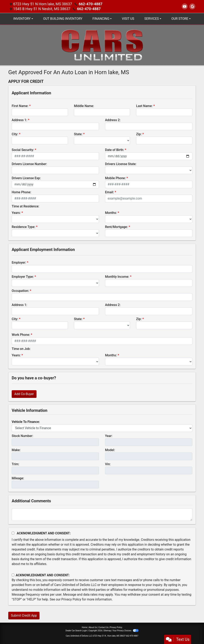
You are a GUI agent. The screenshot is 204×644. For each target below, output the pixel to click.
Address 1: (19, 120)
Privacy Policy (71, 599)
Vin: (108, 464)
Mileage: (18, 478)
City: (15, 134)
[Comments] (102, 515)
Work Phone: (21, 335)
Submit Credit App (24, 615)
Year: (109, 436)
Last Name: (144, 106)
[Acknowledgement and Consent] (13, 533)
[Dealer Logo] (102, 45)
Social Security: (23, 150)
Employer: (19, 263)
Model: (110, 450)
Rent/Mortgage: (116, 227)
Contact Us (103, 627)
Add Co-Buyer (24, 394)
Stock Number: (22, 436)
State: (78, 134)
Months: (111, 213)
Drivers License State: (121, 164)
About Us (93, 627)
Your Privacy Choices (125, 631)
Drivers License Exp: (26, 178)
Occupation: (20, 291)
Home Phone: (21, 192)
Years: (16, 213)
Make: (16, 450)
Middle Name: (84, 106)
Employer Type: (23, 277)
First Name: (20, 106)
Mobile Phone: (115, 178)
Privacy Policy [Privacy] (116, 627)
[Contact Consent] (13, 575)
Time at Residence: (25, 206)
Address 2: (113, 120)
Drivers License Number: (29, 164)
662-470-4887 (90, 4)
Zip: (139, 134)
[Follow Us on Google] (192, 7)
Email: (109, 192)
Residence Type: (23, 227)
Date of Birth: (114, 150)
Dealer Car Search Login (76, 631)
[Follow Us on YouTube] (185, 7)
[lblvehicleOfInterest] (102, 428)
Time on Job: (21, 349)
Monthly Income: (117, 277)
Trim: (15, 464)
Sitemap (107, 631)
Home (85, 627)
